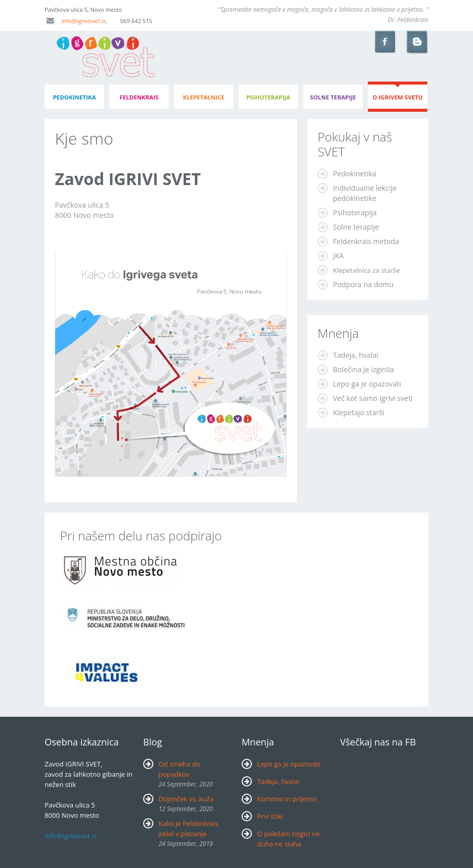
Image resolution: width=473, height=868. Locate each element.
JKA (338, 256)
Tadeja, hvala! (356, 355)
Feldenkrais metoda (366, 241)
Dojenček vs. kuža (186, 799)
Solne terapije (333, 97)
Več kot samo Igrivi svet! (373, 398)
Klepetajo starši (359, 412)
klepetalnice (203, 97)
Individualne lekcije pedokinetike (365, 193)
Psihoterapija (355, 213)
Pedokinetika (354, 174)
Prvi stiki (270, 816)
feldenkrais (139, 97)
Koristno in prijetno (287, 799)
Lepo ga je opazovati (367, 384)
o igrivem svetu (398, 97)
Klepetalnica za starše (367, 270)
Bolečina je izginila (363, 369)
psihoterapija (268, 97)
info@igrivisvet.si (75, 21)
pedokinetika (74, 97)
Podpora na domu (363, 284)
